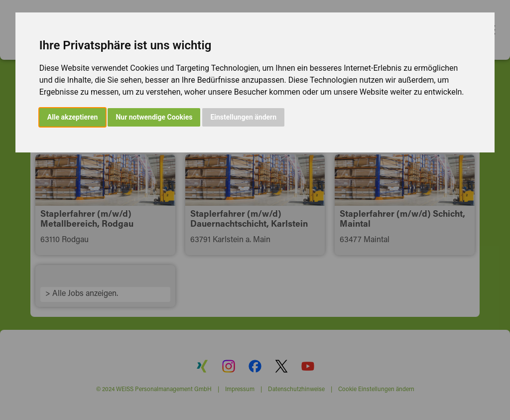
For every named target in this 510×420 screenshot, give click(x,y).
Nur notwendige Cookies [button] (154, 117)
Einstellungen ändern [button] (243, 117)
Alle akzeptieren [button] (73, 117)
